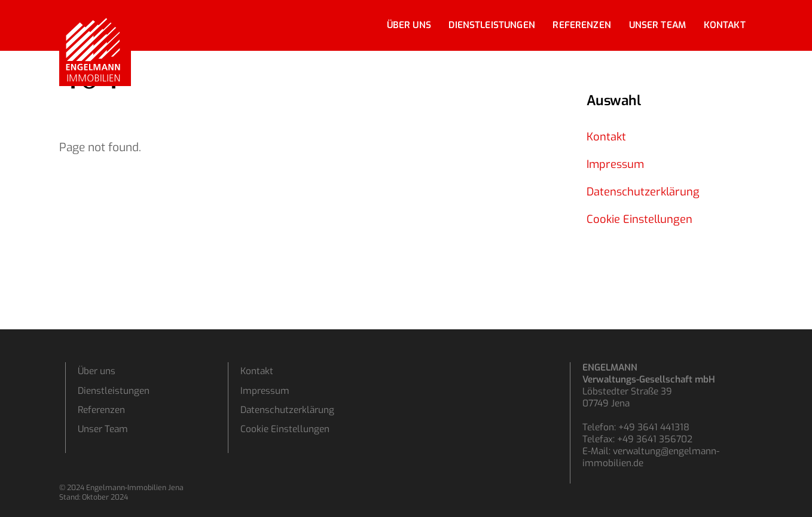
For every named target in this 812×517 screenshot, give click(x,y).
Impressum (615, 164)
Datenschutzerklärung (643, 192)
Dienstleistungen (492, 25)
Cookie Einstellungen (639, 219)
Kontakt (725, 25)
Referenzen (582, 25)
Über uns (409, 25)
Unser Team (658, 25)
